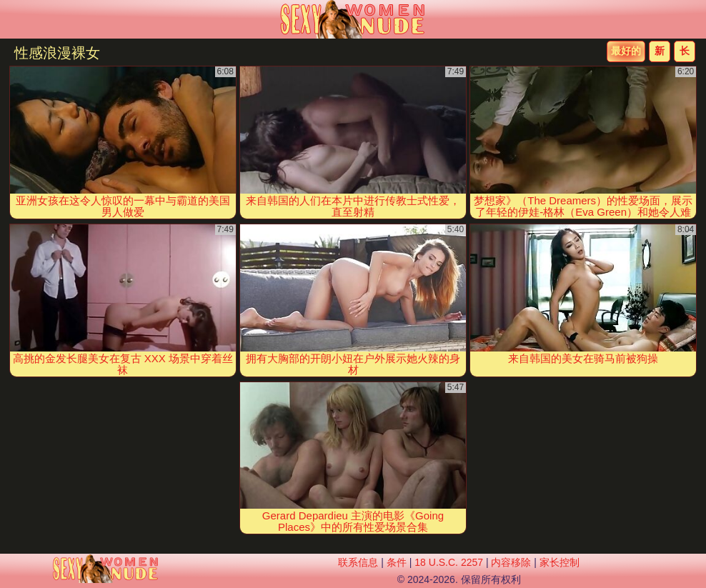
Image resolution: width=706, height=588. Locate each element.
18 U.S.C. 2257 (449, 562)
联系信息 (358, 562)
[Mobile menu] (13, 19)
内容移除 (511, 562)
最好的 (626, 51)
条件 (397, 562)
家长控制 (560, 562)
